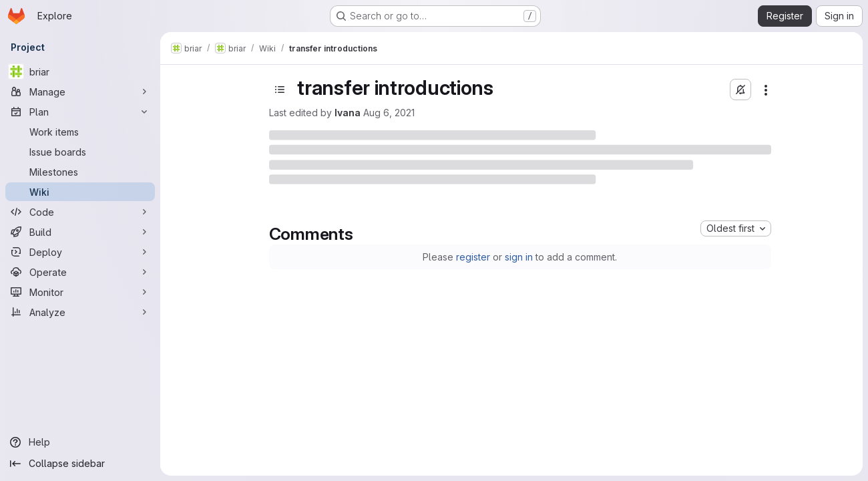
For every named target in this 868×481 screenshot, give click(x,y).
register (473, 257)
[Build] (80, 232)
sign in (519, 257)
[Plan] (80, 112)
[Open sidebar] (280, 90)
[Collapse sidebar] (80, 464)
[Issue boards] (80, 152)
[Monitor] (80, 292)
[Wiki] (80, 192)
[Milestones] (80, 172)
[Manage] (80, 92)
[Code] (80, 212)
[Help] (80, 442)
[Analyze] (80, 312)
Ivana (348, 113)
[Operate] (80, 272)
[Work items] (80, 132)
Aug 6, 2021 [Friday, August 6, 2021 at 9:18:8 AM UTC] (389, 113)
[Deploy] (80, 252)
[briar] (80, 71)
